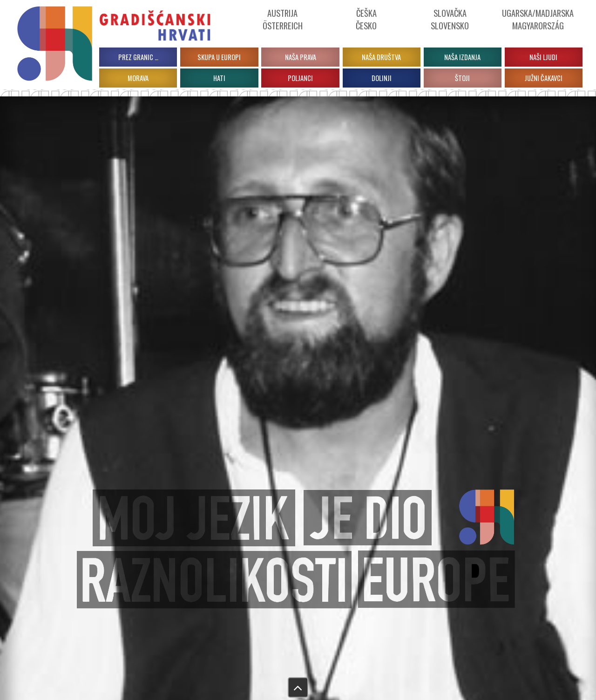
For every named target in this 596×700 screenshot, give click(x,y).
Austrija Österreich (283, 19)
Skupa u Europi (219, 57)
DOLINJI (382, 78)
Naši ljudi (543, 57)
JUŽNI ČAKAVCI (544, 78)
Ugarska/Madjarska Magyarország (538, 19)
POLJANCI (300, 78)
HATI (219, 78)
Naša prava (301, 57)
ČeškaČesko (366, 19)
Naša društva (381, 57)
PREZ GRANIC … (138, 57)
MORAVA (138, 78)
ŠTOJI (462, 78)
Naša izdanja (462, 57)
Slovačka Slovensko (450, 19)
